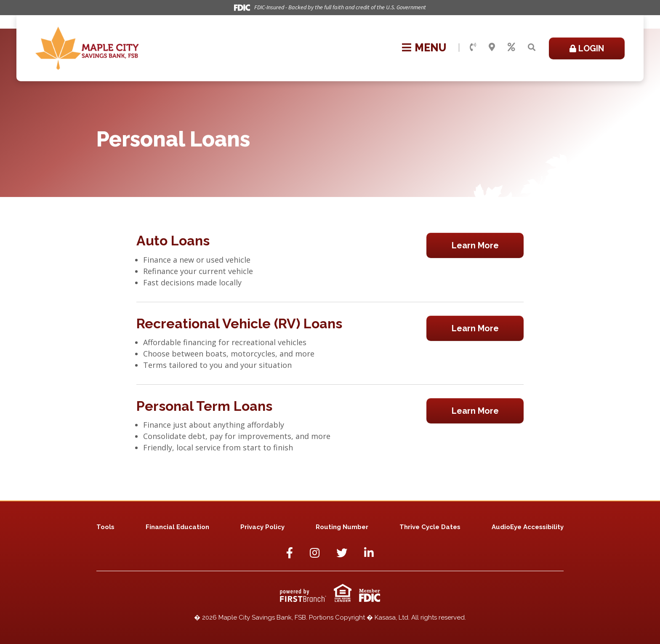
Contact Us (473, 47)
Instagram (315, 553)
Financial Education (177, 527)
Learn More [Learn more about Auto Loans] (475, 245)
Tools (105, 527)
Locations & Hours (492, 47)
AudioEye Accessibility (528, 527)
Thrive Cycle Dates (430, 527)
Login (591, 48)
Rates (511, 47)
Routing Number (342, 527)
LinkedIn (369, 553)
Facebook (290, 553)
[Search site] (532, 47)
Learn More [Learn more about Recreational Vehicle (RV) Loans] (475, 328)
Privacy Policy (262, 527)
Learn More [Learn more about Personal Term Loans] (475, 411)
